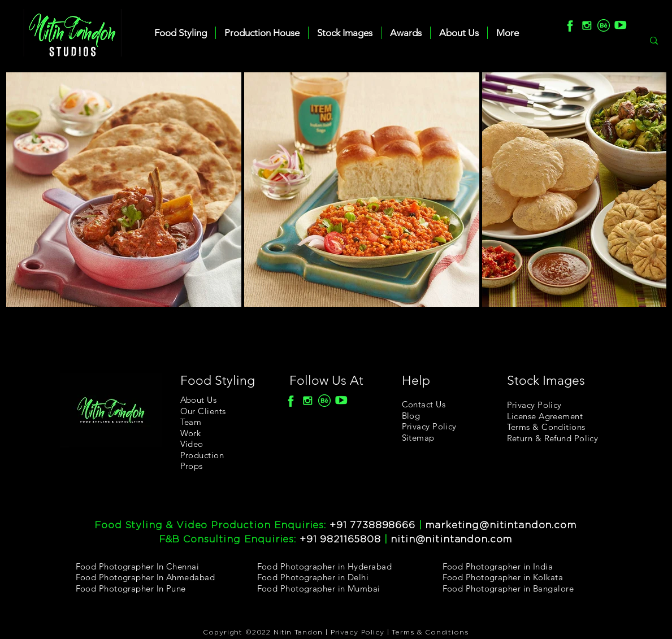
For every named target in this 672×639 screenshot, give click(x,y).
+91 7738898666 (372, 525)
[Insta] (587, 25)
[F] (570, 25)
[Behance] (604, 25)
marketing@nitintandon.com (500, 525)
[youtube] (621, 25)
